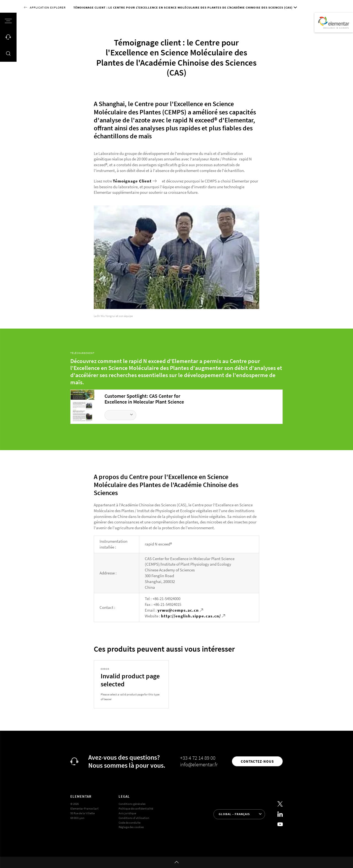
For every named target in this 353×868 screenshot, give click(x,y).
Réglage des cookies (131, 827)
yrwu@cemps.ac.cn (178, 610)
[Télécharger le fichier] (120, 415)
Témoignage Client (132, 181)
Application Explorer (48, 7)
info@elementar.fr (199, 764)
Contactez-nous (257, 761)
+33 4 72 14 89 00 (198, 758)
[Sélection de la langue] (239, 814)
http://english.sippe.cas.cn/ (191, 616)
